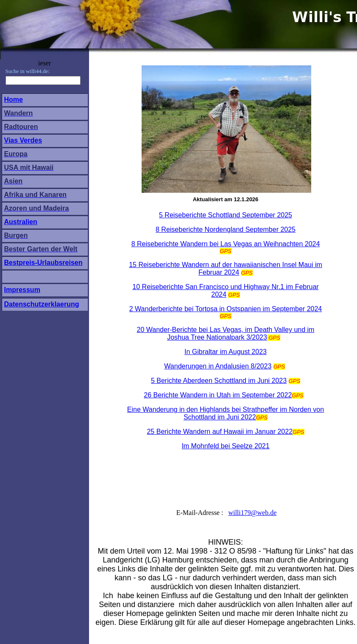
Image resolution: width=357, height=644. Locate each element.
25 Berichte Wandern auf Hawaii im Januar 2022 (220, 432)
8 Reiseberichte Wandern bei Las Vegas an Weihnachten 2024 (226, 244)
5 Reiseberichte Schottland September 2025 (226, 215)
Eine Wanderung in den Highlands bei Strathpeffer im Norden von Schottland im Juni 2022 (226, 413)
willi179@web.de (252, 513)
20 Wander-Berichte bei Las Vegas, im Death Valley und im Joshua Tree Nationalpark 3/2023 (226, 333)
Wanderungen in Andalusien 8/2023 (218, 366)
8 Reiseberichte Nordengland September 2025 (226, 229)
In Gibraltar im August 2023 (226, 352)
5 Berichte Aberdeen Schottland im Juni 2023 (219, 381)
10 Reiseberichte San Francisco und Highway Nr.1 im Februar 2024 (225, 291)
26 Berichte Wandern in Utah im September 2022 (218, 395)
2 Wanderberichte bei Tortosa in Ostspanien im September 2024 (226, 309)
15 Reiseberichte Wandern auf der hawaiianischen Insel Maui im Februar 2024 (226, 269)
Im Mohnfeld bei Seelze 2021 (225, 446)
